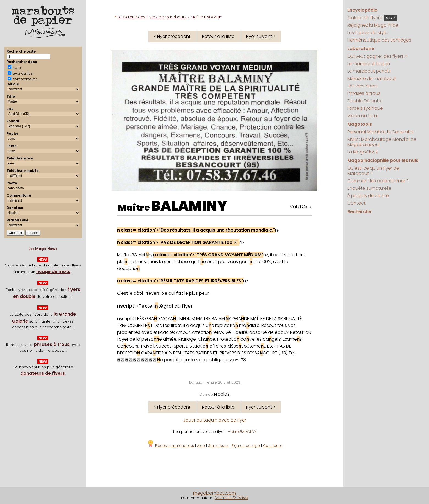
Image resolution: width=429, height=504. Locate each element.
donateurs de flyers (43, 373)
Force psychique (365, 108)
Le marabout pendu (369, 71)
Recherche (359, 212)
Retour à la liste (218, 36)
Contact (356, 203)
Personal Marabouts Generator (381, 132)
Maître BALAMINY (242, 432)
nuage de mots (53, 272)
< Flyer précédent (172, 36)
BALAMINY (189, 206)
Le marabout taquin (369, 64)
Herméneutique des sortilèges (379, 40)
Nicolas (222, 394)
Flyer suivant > (261, 36)
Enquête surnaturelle (369, 188)
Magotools (360, 124)
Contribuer (273, 446)
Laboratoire (361, 49)
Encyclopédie (362, 10)
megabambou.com (215, 493)
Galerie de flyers (372, 18)
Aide (201, 446)
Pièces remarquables (171, 446)
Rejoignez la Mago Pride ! (374, 25)
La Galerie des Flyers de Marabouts (152, 17)
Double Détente (364, 101)
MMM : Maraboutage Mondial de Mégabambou (382, 142)
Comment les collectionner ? (378, 181)
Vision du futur (363, 116)
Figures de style (246, 446)
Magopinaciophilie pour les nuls (383, 160)
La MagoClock (362, 152)
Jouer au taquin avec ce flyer (215, 420)
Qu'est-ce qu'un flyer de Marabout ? (373, 171)
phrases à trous (52, 344)
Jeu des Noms (362, 86)
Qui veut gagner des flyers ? (377, 56)
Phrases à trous (364, 93)
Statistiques (218, 446)
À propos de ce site (368, 196)
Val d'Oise (301, 207)
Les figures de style (367, 33)
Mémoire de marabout (372, 79)
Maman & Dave (232, 498)
